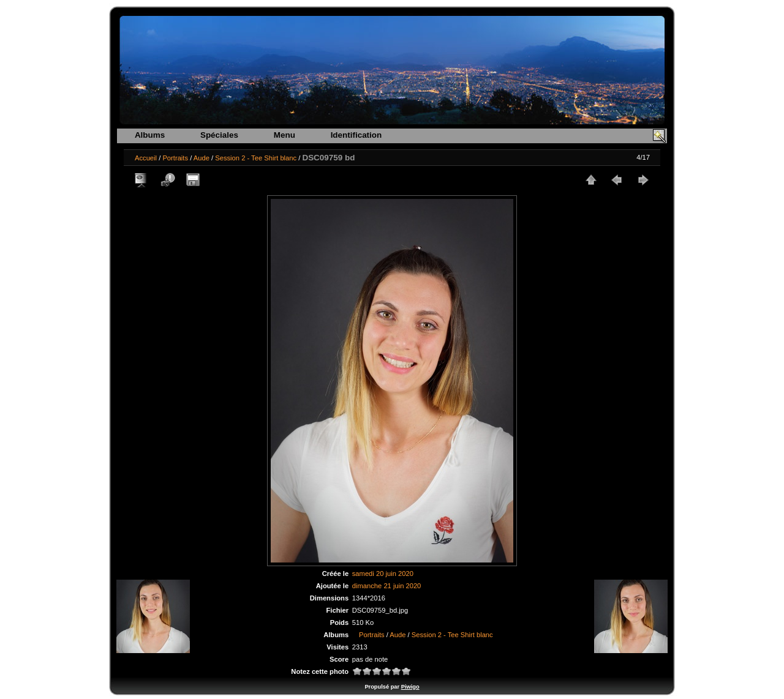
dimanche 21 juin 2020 (387, 586)
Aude (202, 158)
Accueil (146, 158)
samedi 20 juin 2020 (383, 574)
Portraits (175, 158)
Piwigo (410, 687)
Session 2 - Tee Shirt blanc (256, 158)
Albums (150, 135)
